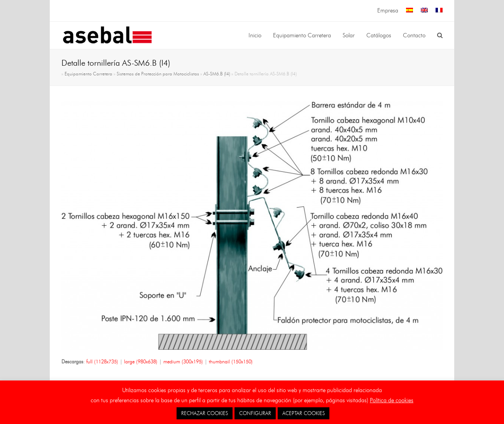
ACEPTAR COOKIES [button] (304, 413)
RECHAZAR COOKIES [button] (205, 413)
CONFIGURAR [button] (255, 413)
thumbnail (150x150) (231, 361)
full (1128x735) (102, 361)
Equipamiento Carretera (88, 74)
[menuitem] (409, 11)
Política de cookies (392, 400)
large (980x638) (141, 361)
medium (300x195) (183, 361)
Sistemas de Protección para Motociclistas (158, 74)
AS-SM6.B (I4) (217, 74)
